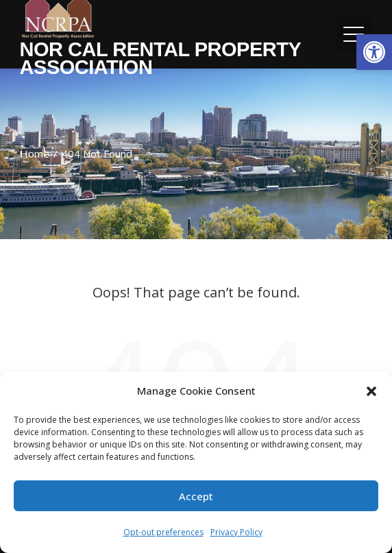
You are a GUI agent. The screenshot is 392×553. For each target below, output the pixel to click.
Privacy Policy (236, 532)
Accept (196, 496)
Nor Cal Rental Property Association (160, 58)
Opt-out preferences (163, 532)
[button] (374, 52)
